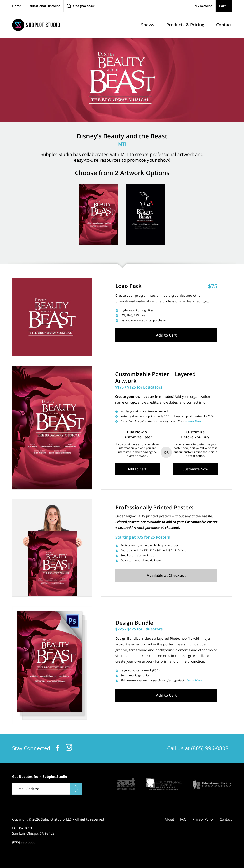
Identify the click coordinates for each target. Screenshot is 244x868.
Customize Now (195, 469)
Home (17, 6)
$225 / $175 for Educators (139, 629)
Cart (224, 6)
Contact (226, 819)
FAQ (183, 819)
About (169, 819)
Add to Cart (166, 335)
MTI (122, 144)
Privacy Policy (203, 819)
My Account (203, 6)
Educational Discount (44, 6)
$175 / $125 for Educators (139, 387)
